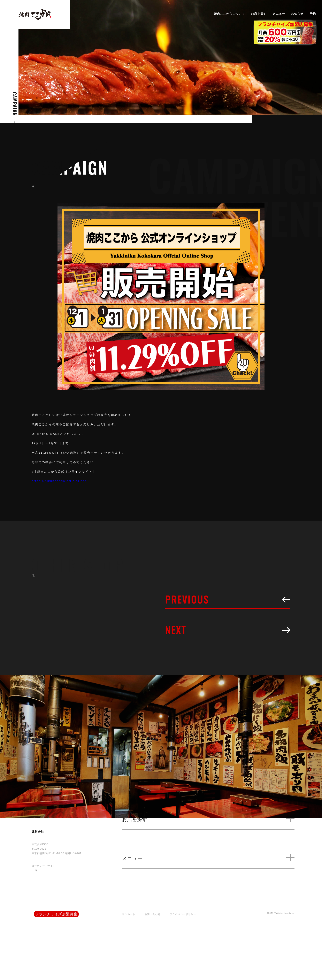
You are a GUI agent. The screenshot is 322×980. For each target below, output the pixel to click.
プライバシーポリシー (183, 914)
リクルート (129, 914)
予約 (313, 14)
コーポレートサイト (44, 866)
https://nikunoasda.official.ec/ (59, 481)
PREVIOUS (228, 599)
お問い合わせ (152, 914)
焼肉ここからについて (229, 14)
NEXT (228, 630)
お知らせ (297, 14)
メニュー (279, 14)
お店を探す (259, 14)
